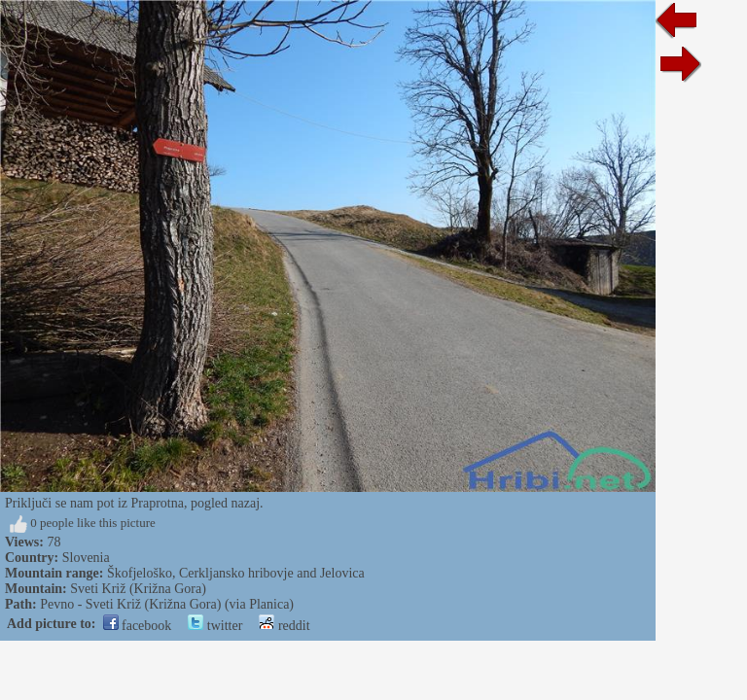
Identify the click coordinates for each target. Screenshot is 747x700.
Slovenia (86, 558)
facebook (138, 626)
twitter (215, 626)
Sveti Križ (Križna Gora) (138, 589)
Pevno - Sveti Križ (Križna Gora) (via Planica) (167, 604)
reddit (284, 626)
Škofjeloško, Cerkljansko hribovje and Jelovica (236, 573)
